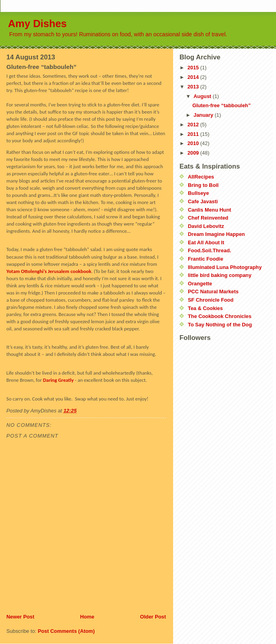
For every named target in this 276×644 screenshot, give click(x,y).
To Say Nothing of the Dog (220, 325)
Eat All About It (206, 242)
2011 (194, 134)
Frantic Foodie (206, 259)
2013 (194, 87)
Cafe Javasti (203, 201)
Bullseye (198, 193)
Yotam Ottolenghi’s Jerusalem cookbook (49, 271)
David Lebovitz (206, 226)
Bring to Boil (203, 185)
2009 (194, 153)
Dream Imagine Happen (216, 234)
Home (87, 617)
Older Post (153, 617)
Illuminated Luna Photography (225, 267)
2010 (194, 143)
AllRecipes (201, 177)
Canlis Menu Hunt (210, 210)
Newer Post (20, 617)
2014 (194, 77)
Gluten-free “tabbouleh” (221, 105)
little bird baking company (220, 275)
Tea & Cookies (205, 308)
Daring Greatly (58, 380)
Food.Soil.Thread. (210, 250)
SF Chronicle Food (211, 300)
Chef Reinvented (208, 218)
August (203, 96)
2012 (194, 125)
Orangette (200, 284)
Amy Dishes (37, 24)
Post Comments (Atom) (66, 631)
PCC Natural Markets (213, 292)
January (204, 115)
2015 (194, 68)
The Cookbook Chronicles (220, 316)
